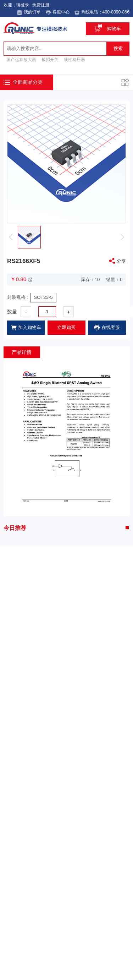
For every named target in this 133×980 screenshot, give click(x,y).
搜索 (118, 47)
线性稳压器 (74, 59)
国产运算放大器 (21, 59)
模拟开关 (50, 59)
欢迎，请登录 (14, 5)
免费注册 (39, 5)
